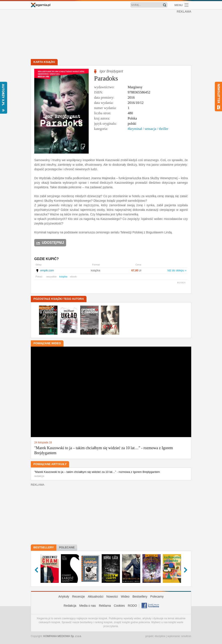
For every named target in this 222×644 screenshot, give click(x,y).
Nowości (112, 596)
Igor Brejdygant (111, 71)
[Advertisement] (112, 35)
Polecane (67, 547)
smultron (186, 636)
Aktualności (96, 596)
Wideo (125, 596)
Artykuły (64, 596)
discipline (160, 636)
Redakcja (70, 606)
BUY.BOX (181, 283)
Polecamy (157, 596)
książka (63, 277)
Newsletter (218, 97)
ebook (73, 277)
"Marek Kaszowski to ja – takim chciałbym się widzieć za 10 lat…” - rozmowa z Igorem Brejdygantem (111, 474)
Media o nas (88, 606)
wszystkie (51, 277)
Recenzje (78, 596)
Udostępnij (53, 243)
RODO (132, 606)
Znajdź (165, 5)
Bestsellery (44, 547)
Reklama (105, 606)
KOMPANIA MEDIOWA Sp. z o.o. (63, 636)
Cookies (119, 606)
